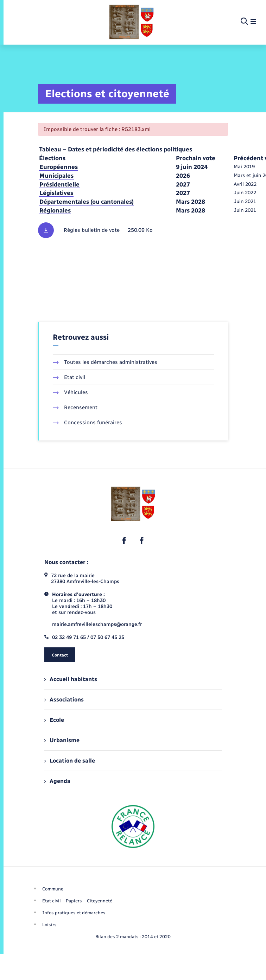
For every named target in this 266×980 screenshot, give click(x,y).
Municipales (56, 176)
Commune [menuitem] (53, 889)
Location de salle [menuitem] (70, 761)
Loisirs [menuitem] (49, 925)
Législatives (56, 193)
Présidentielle (59, 184)
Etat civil (69, 377)
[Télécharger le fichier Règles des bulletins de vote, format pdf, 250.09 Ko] (133, 230)
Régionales (55, 210)
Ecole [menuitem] (54, 720)
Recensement (75, 407)
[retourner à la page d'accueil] (132, 22)
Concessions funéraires (87, 423)
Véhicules (70, 392)
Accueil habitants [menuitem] (71, 679)
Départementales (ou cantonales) (87, 202)
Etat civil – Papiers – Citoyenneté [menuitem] (77, 901)
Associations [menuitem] (64, 700)
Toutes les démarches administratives (105, 362)
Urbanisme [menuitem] (62, 740)
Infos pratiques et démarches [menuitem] (74, 913)
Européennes (59, 167)
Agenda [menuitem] (57, 781)
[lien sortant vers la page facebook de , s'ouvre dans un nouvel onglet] (124, 541)
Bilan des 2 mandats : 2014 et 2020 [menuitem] (133, 937)
